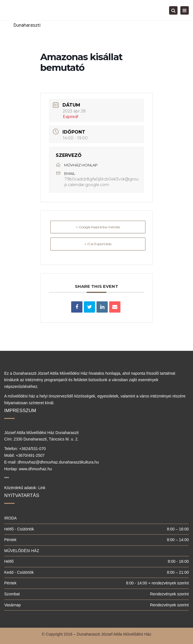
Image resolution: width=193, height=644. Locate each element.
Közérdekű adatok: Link (25, 488)
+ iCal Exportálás (98, 244)
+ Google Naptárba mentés (98, 227)
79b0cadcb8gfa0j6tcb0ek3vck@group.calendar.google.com (101, 182)
